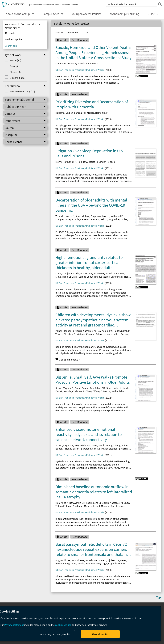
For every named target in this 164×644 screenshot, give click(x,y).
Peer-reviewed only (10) (22, 91)
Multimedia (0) (17, 78)
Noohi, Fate (78, 560)
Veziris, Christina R (113, 277)
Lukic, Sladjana (64, 273)
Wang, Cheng (113, 445)
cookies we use (63, 625)
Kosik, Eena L (80, 273)
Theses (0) (15, 72)
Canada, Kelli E (99, 219)
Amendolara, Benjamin (88, 216)
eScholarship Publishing (125, 14)
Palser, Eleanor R (64, 331)
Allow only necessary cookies (56, 634)
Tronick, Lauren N (65, 216)
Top (158, 597)
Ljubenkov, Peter (117, 560)
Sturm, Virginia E (64, 388)
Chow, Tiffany (94, 277)
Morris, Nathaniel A (85, 331)
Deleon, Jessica (104, 334)
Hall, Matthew (93, 563)
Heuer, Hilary (62, 563)
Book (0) (14, 66)
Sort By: (59, 32)
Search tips (11, 46)
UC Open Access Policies (87, 14)
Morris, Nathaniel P (88, 63)
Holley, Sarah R (122, 331)
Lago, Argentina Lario (113, 563)
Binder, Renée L (107, 162)
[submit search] (160, 4)
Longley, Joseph (64, 219)
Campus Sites (51, 14)
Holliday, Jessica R (87, 162)
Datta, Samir (78, 277)
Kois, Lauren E (82, 219)
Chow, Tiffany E (94, 391)
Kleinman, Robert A (66, 63)
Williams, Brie (78, 113)
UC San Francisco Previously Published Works (80, 70)
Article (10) (15, 60)
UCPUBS (153, 14)
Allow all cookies (100, 634)
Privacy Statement (14, 625)
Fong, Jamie (77, 563)
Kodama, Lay (62, 113)
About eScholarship (18, 14)
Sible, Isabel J (63, 277)
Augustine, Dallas (118, 219)
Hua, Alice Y (62, 503)
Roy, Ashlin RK (97, 273)
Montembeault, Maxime (97, 506)
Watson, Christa (85, 334)
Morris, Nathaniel (115, 273)
